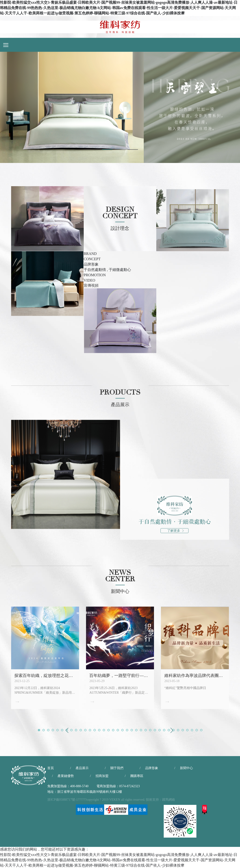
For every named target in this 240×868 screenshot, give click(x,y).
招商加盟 (102, 776)
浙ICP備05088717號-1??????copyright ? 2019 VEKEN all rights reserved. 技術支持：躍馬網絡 (111, 800)
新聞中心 (186, 768)
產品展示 (82, 768)
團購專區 (137, 776)
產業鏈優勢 (66, 776)
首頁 (51, 768)
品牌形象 (152, 768)
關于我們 (117, 768)
